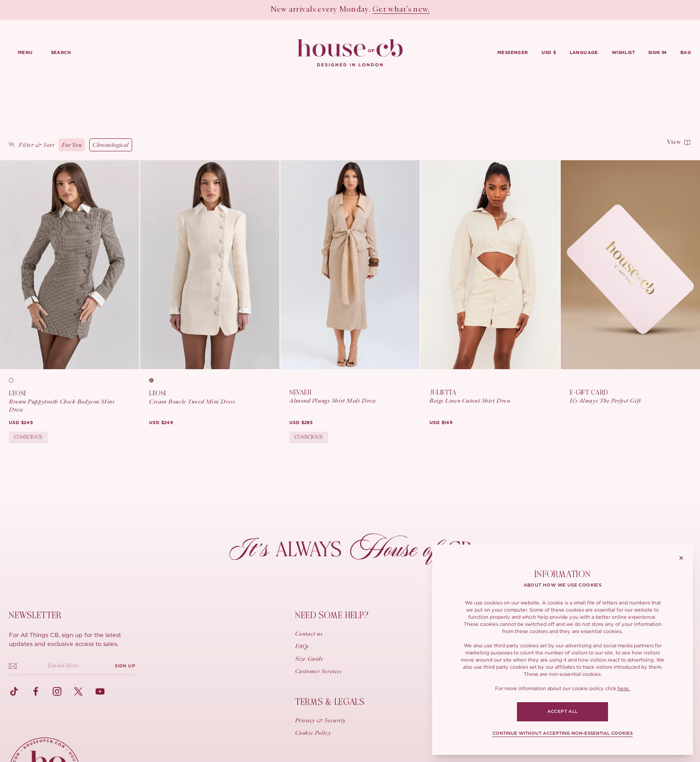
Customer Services (319, 672)
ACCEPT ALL (563, 712)
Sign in (658, 53)
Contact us (309, 634)
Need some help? (332, 615)
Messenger (513, 53)
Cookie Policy (313, 733)
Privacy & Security (321, 721)
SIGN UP (125, 666)
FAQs (302, 647)
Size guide (309, 659)
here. (624, 688)
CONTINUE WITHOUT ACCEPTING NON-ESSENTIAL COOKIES (562, 733)
